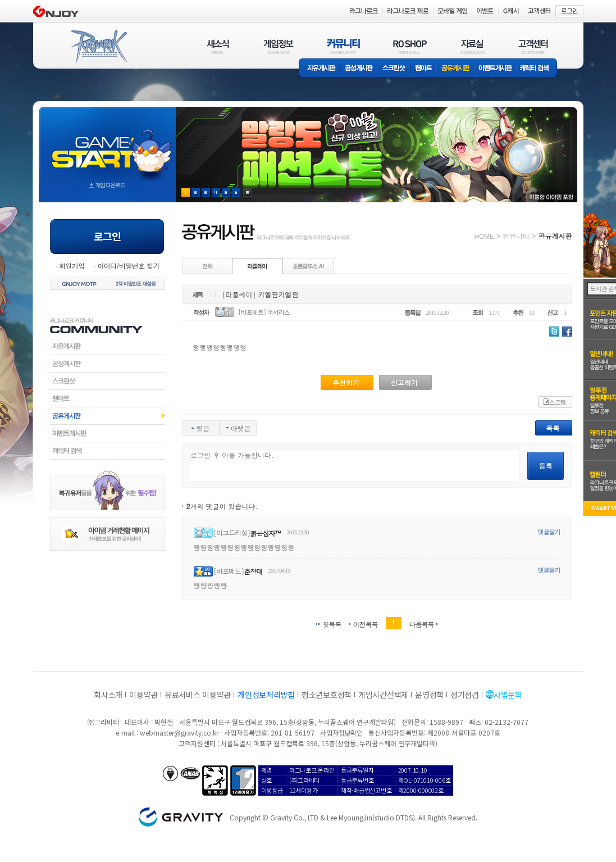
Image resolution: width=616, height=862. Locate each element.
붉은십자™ (265, 533)
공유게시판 (456, 69)
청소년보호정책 (327, 695)
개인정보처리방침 (266, 695)
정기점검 (465, 695)
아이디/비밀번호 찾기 (128, 266)
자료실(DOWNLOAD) (472, 46)
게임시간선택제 (383, 695)
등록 (546, 466)
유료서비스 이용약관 (198, 695)
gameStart (107, 144)
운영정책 (429, 695)
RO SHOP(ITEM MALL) (410, 46)
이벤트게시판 (496, 69)
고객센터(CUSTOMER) (533, 46)
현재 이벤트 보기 (247, 192)
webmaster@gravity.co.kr (179, 732)
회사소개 (108, 695)
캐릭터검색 (108, 451)
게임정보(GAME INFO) (279, 46)
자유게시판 (320, 69)
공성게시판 (359, 69)
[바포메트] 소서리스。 (267, 312)
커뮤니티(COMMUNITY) (344, 46)
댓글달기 (549, 532)
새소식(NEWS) (218, 46)
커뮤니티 (516, 236)
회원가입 (72, 266)
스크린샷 (394, 69)
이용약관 (143, 695)
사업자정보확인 (341, 732)
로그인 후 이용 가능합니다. (355, 466)
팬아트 (424, 69)
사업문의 (508, 695)
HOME (484, 236)
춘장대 (253, 571)
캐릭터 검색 (538, 69)
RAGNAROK (98, 47)
